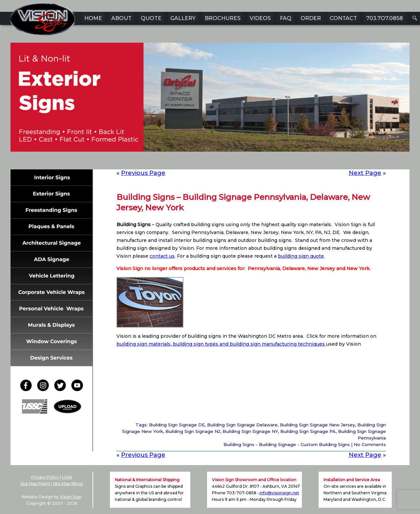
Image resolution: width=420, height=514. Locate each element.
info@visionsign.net (279, 493)
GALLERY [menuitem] (183, 18)
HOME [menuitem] (93, 18)
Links (67, 477)
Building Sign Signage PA (308, 431)
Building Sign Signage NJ (193, 431)
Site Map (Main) (35, 484)
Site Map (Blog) (68, 484)
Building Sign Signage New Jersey (317, 425)
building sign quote (301, 256)
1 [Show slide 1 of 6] (189, 162)
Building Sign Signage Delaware (242, 425)
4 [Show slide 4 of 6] (214, 162)
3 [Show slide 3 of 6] (206, 162)
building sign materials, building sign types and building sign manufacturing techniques (221, 344)
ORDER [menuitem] (311, 18)
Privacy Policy (45, 477)
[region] (210, 107)
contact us (162, 256)
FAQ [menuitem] (286, 18)
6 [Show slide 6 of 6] (231, 162)
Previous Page (143, 173)
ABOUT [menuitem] (121, 18)
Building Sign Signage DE (177, 425)
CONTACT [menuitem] (343, 18)
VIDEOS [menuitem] (260, 18)
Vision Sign (71, 497)
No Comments (370, 444)
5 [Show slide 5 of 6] (223, 162)
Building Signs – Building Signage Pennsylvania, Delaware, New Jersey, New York (243, 202)
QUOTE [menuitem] (151, 18)
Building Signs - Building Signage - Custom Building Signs (287, 444)
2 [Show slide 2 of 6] (197, 162)
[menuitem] (415, 18)
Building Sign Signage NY (250, 431)
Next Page (365, 173)
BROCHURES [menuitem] (223, 18)
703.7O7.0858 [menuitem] (385, 18)
